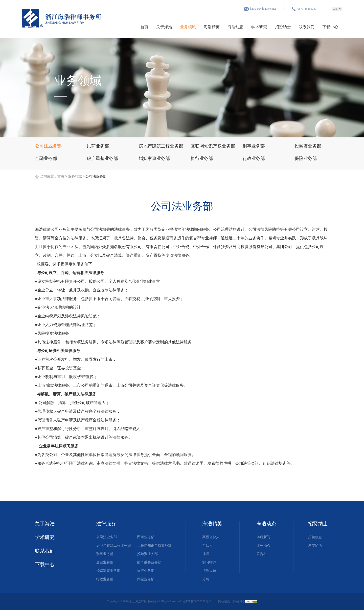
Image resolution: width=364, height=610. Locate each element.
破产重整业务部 (149, 562)
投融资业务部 (147, 554)
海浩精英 (212, 27)
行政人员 (209, 571)
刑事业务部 (105, 554)
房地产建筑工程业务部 (114, 546)
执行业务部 (146, 571)
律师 (206, 554)
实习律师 (209, 562)
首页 (144, 27)
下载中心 (330, 27)
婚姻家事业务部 (108, 571)
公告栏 (262, 554)
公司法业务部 (107, 537)
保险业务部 (146, 579)
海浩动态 (235, 27)
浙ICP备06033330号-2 (197, 601)
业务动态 (263, 546)
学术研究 (259, 27)
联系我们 (307, 27)
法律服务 (106, 524)
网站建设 (224, 601)
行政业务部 (105, 579)
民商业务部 (146, 537)
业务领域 (188, 27)
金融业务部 (105, 562)
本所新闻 (263, 537)
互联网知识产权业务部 (154, 546)
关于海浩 (164, 27)
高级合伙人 (211, 537)
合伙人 (207, 546)
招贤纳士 (283, 27)
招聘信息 (315, 537)
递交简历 (315, 546)
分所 (206, 579)
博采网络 (239, 601)
